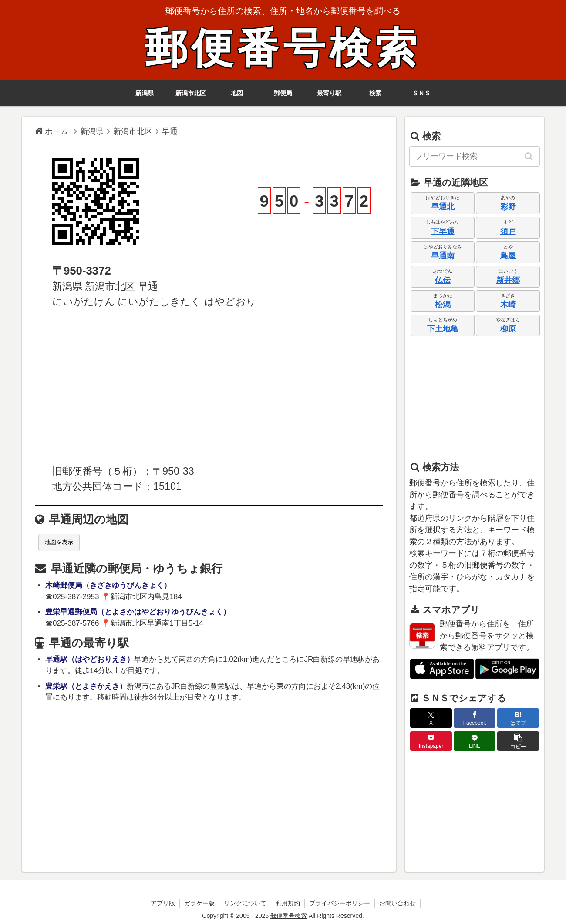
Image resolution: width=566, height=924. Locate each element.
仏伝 (443, 280)
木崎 (508, 305)
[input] (475, 156)
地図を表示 (59, 542)
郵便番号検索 (283, 49)
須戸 (508, 231)
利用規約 (288, 903)
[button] (529, 156)
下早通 (443, 231)
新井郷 (508, 280)
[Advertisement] (209, 387)
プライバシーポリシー (340, 903)
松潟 (443, 305)
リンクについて (245, 903)
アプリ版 (163, 903)
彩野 (508, 207)
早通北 (443, 207)
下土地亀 (443, 329)
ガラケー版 (199, 903)
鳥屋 (508, 256)
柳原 (508, 329)
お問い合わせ (398, 903)
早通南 (443, 256)
